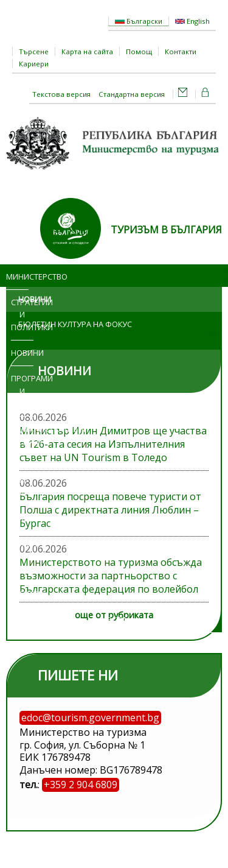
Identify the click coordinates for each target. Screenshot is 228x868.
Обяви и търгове (19, 556)
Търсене (34, 51)
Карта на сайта (87, 51)
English (192, 21)
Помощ (139, 51)
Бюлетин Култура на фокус (75, 324)
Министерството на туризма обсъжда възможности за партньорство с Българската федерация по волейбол (111, 576)
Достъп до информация (22, 480)
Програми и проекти (22, 391)
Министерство (17, 277)
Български (139, 21)
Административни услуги (27, 435)
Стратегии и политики (22, 315)
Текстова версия (61, 94)
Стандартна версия (132, 94)
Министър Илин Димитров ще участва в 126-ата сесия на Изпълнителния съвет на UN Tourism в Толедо (113, 444)
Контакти (181, 51)
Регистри (22, 594)
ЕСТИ (116, 619)
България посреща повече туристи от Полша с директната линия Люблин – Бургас (110, 510)
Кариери (34, 64)
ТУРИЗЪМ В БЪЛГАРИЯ (166, 230)
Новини (22, 353)
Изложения (22, 518)
